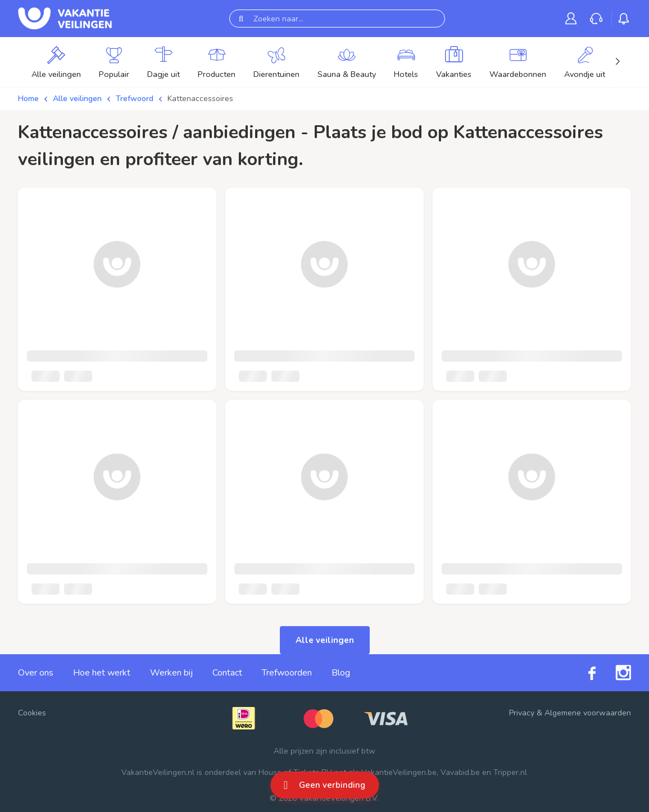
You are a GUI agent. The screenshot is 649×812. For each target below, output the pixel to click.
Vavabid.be (460, 772)
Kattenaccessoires (200, 99)
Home (28, 99)
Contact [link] (227, 673)
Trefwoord (135, 99)
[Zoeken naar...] (337, 19)
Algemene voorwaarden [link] (588, 713)
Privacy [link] (522, 713)
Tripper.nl (510, 772)
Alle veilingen (77, 99)
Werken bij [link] (171, 673)
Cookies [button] (32, 713)
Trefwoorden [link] (287, 673)
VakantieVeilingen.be (399, 772)
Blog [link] (341, 673)
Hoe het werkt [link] (102, 673)
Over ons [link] (36, 673)
